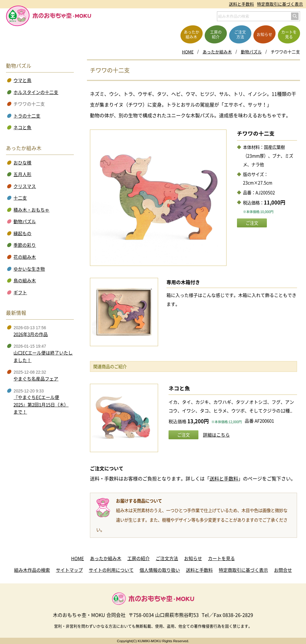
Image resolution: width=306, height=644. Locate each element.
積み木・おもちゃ (31, 210)
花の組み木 (25, 257)
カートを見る (221, 558)
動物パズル (251, 52)
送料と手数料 (241, 4)
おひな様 (22, 163)
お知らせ (193, 558)
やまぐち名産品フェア (36, 379)
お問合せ (283, 570)
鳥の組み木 (25, 281)
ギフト (20, 292)
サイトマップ (69, 570)
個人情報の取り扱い (160, 570)
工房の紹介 (139, 558)
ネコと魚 (179, 388)
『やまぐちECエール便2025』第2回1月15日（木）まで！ (41, 405)
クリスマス (25, 186)
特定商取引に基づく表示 (280, 4)
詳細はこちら (216, 435)
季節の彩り (25, 245)
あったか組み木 (217, 52)
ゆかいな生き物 (29, 269)
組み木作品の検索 (32, 570)
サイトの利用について (111, 570)
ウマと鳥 (22, 80)
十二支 (20, 198)
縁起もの (22, 233)
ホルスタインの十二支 (36, 92)
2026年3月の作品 (31, 334)
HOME (188, 52)
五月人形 (22, 174)
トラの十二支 (27, 116)
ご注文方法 (167, 558)
